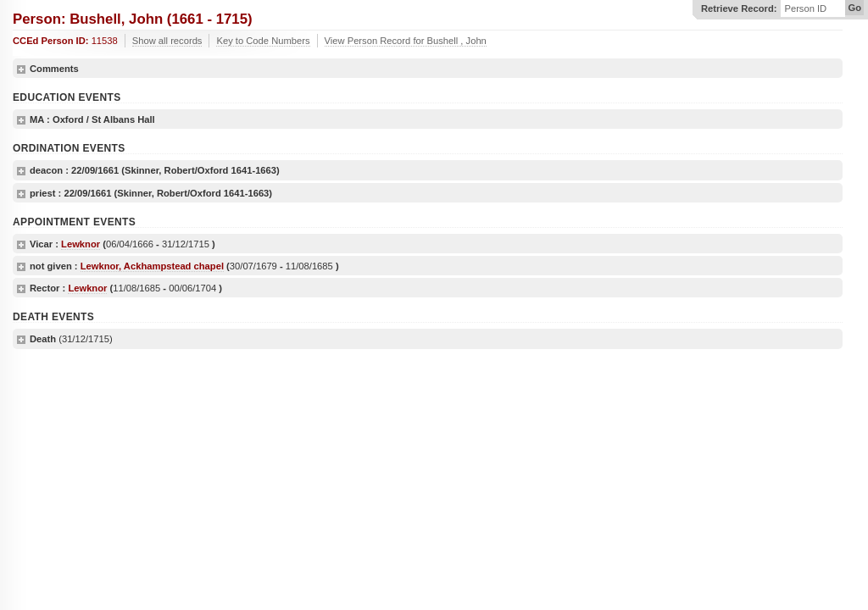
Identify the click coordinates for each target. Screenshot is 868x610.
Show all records (167, 41)
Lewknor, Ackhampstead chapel (152, 266)
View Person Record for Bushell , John (406, 41)
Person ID (805, 9)
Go (854, 8)
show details (21, 69)
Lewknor (81, 244)
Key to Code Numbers (263, 41)
